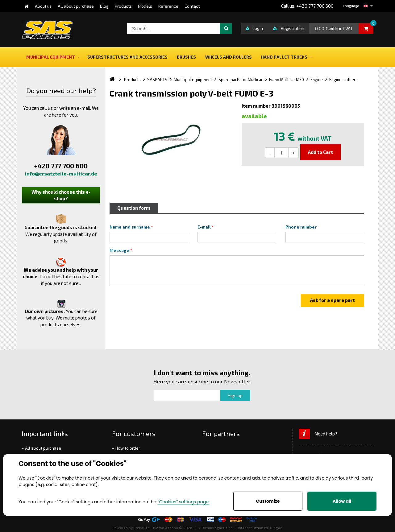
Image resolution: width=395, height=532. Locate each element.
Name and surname (130, 227)
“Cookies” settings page (183, 502)
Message (119, 250)
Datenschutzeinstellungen (259, 528)
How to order (128, 448)
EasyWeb (142, 528)
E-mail (204, 227)
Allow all (342, 501)
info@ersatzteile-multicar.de (61, 173)
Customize (268, 501)
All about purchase (43, 448)
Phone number (301, 227)
